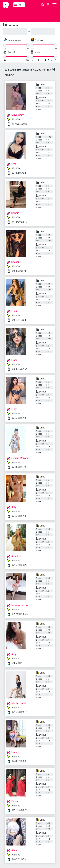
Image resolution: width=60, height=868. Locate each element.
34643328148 (19, 271)
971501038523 (19, 565)
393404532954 (19, 369)
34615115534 (19, 320)
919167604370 (19, 810)
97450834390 (19, 418)
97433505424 (19, 173)
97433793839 (19, 761)
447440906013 (19, 222)
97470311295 (19, 859)
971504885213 (19, 712)
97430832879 (19, 467)
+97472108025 (19, 124)
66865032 (17, 663)
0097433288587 (20, 614)
